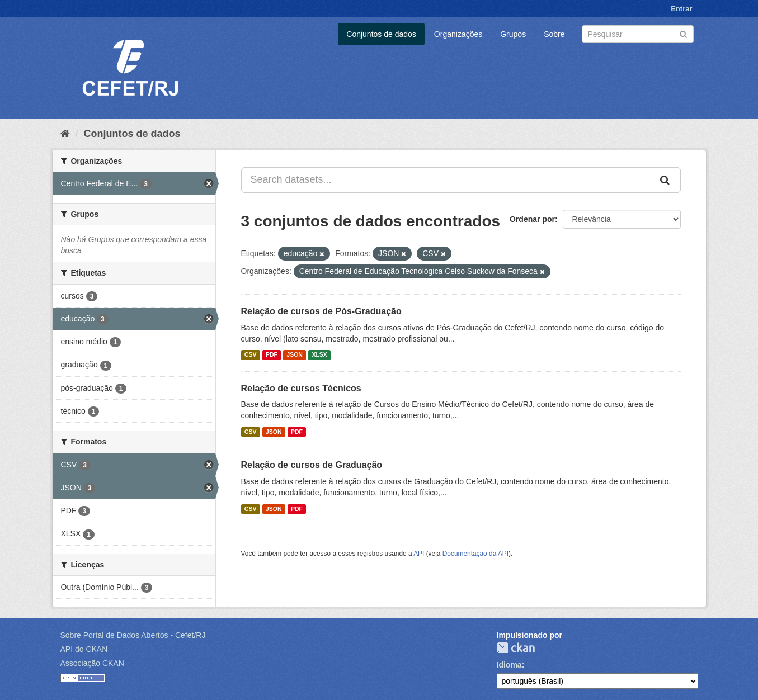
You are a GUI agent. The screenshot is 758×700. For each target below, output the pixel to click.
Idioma (509, 665)
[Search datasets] (638, 34)
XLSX (319, 355)
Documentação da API (475, 554)
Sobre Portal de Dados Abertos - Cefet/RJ (133, 635)
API (419, 554)
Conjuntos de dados (381, 34)
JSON (295, 355)
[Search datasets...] (446, 180)
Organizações (458, 34)
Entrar (681, 9)
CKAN (516, 648)
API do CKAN (84, 649)
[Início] (65, 134)
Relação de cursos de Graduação (312, 465)
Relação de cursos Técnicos (301, 388)
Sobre (554, 34)
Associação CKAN (92, 663)
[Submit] (683, 33)
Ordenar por (532, 219)
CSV (251, 355)
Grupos (513, 34)
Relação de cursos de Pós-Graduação (321, 311)
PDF (272, 355)
